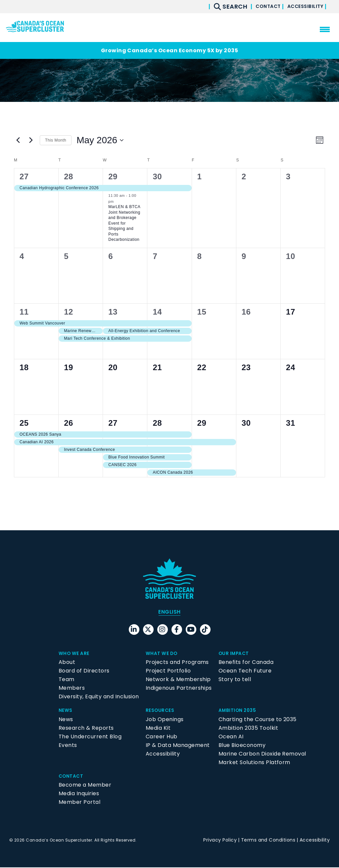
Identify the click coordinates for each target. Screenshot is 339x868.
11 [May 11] (24, 312)
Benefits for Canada (246, 663)
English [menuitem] (169, 612)
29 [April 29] (113, 176)
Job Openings (165, 720)
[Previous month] (18, 140)
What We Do (164, 654)
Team (67, 680)
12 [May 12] (69, 312)
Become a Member (85, 786)
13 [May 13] (113, 312)
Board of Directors (84, 672)
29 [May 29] (202, 423)
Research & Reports (86, 729)
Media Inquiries (79, 794)
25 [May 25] (24, 423)
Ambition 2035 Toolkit (248, 729)
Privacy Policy (220, 841)
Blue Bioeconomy (242, 746)
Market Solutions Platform (254, 763)
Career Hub (162, 737)
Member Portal (79, 803)
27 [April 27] (24, 176)
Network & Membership (178, 680)
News (66, 711)
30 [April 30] (157, 176)
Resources (162, 711)
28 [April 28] (69, 176)
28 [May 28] (157, 423)
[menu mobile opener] (325, 29)
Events (68, 746)
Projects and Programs (177, 663)
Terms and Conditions (268, 841)
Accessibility (301, 6)
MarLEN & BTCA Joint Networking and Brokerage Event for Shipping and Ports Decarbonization (124, 223)
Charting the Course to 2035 (258, 720)
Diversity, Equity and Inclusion (99, 697)
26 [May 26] (69, 423)
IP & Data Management (178, 746)
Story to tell (235, 680)
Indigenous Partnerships (179, 689)
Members (72, 689)
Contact (256, 6)
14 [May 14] (157, 312)
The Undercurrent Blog (90, 737)
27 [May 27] (113, 423)
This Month (56, 140)
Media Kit (158, 729)
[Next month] (31, 140)
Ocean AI (231, 737)
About (67, 663)
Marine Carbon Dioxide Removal (262, 754)
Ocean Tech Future (245, 672)
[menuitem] (169, 612)
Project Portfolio (168, 672)
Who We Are (76, 654)
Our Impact (236, 654)
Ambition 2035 (240, 711)
